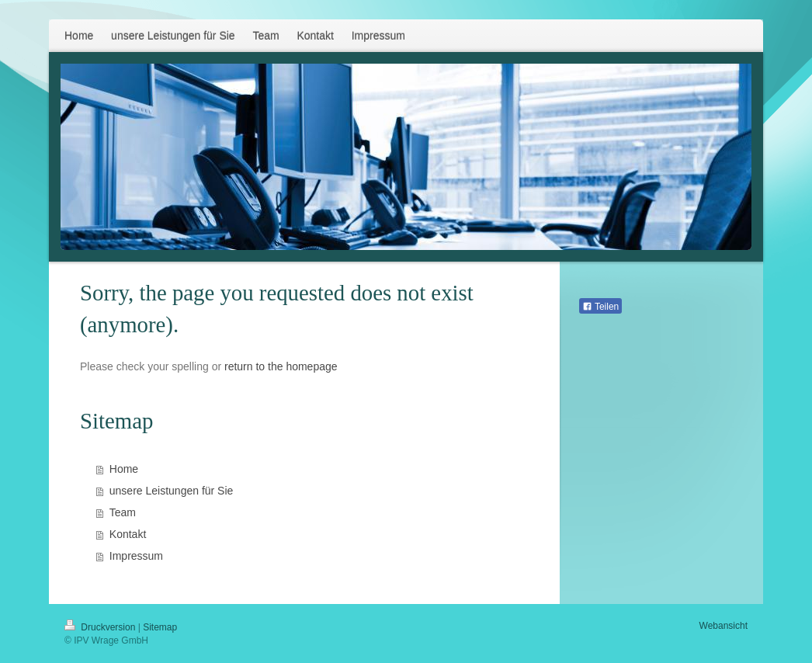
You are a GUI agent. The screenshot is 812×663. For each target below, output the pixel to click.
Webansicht (724, 626)
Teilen (600, 307)
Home (124, 469)
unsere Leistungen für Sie (172, 491)
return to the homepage (281, 366)
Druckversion (101, 627)
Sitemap (160, 627)
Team (123, 512)
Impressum (136, 556)
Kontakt (128, 534)
